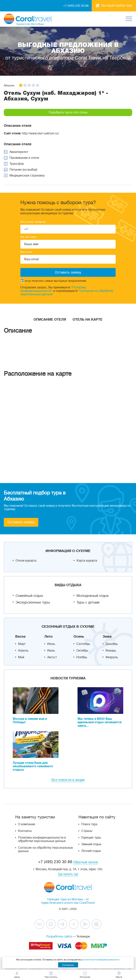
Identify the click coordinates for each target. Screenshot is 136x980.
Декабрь (112, 644)
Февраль (112, 657)
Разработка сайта (59, 937)
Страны (87, 831)
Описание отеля (50, 319)
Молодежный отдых (93, 596)
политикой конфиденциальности (102, 960)
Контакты (25, 831)
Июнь (51, 644)
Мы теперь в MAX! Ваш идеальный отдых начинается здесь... (100, 722)
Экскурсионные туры (33, 602)
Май (21, 657)
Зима (107, 636)
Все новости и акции (68, 780)
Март (22, 644)
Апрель (23, 651)
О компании (27, 824)
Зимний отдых (91, 844)
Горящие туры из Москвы (65, 899)
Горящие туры (91, 838)
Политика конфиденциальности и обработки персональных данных (42, 839)
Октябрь (82, 651)
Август (52, 657)
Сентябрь (83, 644)
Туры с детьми (88, 602)
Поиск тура (89, 824)
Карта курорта (87, 561)
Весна (20, 636)
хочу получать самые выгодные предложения (54, 281)
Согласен (68, 965)
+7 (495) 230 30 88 (76, 6)
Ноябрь (82, 657)
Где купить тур (68, 874)
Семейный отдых (29, 596)
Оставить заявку (21, 522)
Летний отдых (91, 851)
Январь (111, 651)
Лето (48, 636)
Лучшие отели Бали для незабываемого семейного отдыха (33, 766)
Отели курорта (26, 561)
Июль (51, 651)
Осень (79, 636)
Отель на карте (88, 319)
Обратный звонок (85, 862)
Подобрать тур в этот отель (68, 112)
